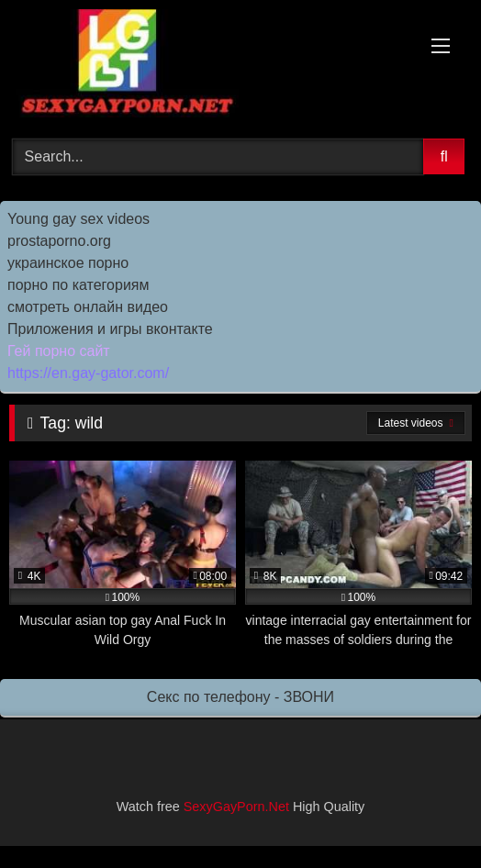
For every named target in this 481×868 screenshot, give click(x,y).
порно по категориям (78, 285)
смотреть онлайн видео (88, 307)
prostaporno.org (59, 241)
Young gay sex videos (78, 219)
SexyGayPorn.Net (236, 807)
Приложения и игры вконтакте (110, 329)
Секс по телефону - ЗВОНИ (240, 697)
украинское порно (68, 263)
